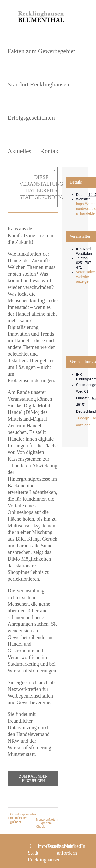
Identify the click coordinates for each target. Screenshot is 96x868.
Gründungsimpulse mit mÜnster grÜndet (23, 818)
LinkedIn (76, 846)
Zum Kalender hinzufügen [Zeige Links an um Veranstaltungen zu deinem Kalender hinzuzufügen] (33, 779)
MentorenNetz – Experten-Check (46, 823)
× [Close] (54, 170)
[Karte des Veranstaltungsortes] (76, 324)
